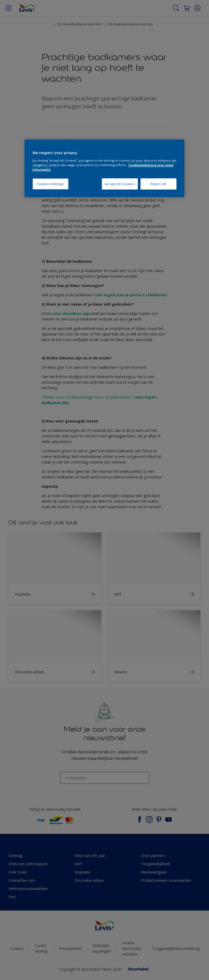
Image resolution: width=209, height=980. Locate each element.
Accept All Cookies (120, 184)
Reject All (158, 184)
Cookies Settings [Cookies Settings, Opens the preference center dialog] (51, 184)
